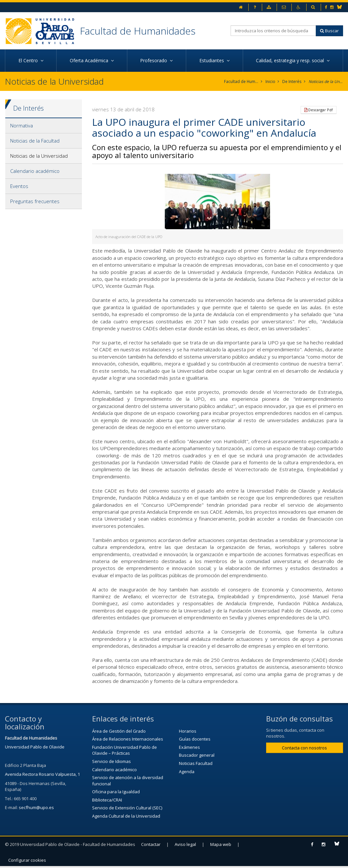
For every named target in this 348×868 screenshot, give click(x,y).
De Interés (292, 81)
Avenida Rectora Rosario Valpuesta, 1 (42, 774)
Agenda (187, 771)
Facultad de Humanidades (138, 31)
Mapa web (221, 844)
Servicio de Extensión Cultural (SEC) (127, 808)
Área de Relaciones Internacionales (128, 739)
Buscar (329, 31)
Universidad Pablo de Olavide (35, 747)
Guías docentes (195, 739)
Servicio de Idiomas (112, 761)
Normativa (22, 125)
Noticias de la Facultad (35, 141)
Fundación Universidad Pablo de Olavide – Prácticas (124, 750)
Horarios (188, 731)
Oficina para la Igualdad (116, 792)
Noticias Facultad (196, 763)
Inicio (271, 81)
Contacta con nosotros (304, 748)
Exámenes (189, 747)
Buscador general (197, 755)
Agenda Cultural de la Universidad (126, 816)
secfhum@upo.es (36, 807)
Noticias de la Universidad (326, 81)
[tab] (44, 126)
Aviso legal (185, 844)
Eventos (19, 186)
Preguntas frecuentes (35, 201)
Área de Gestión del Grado (119, 731)
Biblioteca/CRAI (107, 800)
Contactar (151, 844)
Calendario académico (35, 171)
